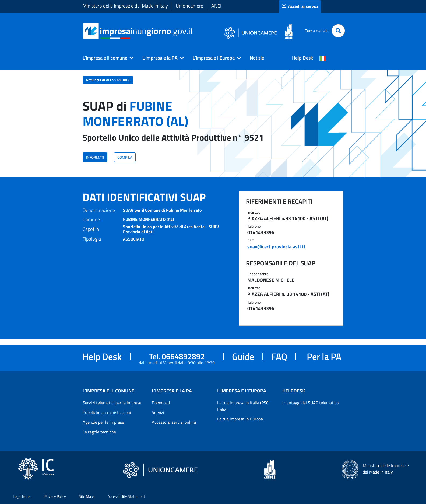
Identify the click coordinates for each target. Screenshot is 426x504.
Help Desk (302, 58)
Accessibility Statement (126, 496)
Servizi (158, 412)
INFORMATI (95, 157)
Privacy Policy (55, 496)
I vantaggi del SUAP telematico (310, 403)
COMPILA (125, 157)
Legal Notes (22, 496)
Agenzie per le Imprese (103, 422)
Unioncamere (189, 6)
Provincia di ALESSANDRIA (108, 80)
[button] (106, 58)
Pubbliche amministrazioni (107, 412)
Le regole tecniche (99, 432)
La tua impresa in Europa (240, 419)
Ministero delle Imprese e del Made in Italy (125, 6)
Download (161, 403)
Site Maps (87, 496)
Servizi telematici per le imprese (112, 403)
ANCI (216, 6)
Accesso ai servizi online (174, 422)
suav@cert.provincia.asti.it (276, 247)
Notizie (257, 58)
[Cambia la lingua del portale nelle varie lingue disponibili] (323, 58)
